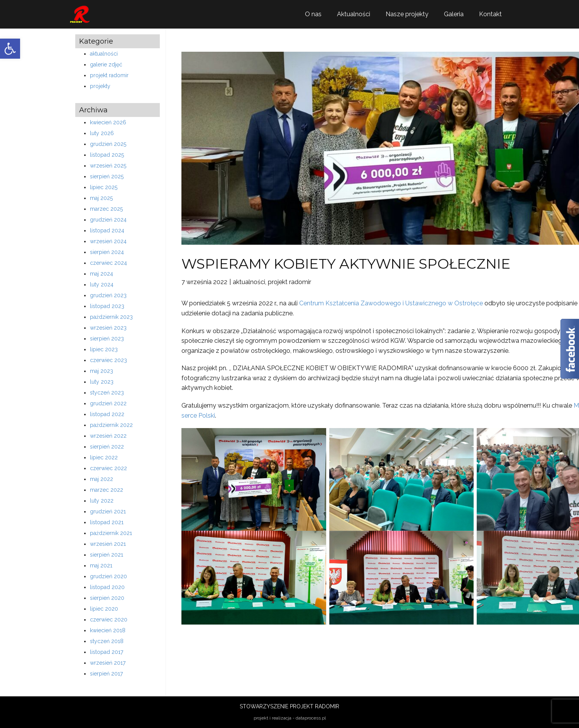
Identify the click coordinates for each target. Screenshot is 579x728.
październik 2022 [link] (111, 425)
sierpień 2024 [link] (107, 252)
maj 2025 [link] (101, 198)
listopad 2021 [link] (107, 522)
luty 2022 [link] (102, 501)
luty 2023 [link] (102, 382)
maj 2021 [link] (101, 565)
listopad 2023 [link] (107, 306)
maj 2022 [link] (102, 479)
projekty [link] (100, 86)
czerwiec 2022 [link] (108, 468)
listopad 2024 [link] (107, 230)
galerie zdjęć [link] (106, 64)
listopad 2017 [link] (107, 652)
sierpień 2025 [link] (107, 176)
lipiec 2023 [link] (104, 349)
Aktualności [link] (354, 14)
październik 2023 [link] (111, 317)
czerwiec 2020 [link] (109, 620)
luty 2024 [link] (102, 284)
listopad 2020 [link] (107, 587)
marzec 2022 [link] (107, 490)
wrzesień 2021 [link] (108, 544)
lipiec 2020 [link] (104, 609)
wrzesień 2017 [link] (108, 663)
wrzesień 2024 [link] (108, 241)
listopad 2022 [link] (107, 414)
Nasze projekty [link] (407, 14)
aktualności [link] (104, 54)
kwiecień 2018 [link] (108, 630)
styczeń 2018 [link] (107, 641)
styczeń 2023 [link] (107, 393)
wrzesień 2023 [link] (108, 328)
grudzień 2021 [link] (108, 511)
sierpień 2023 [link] (107, 339)
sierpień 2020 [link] (107, 598)
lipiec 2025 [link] (104, 187)
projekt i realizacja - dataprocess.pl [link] (290, 718)
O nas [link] (313, 14)
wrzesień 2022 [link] (108, 436)
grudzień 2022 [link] (108, 403)
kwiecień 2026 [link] (108, 122)
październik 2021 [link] (111, 533)
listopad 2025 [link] (107, 155)
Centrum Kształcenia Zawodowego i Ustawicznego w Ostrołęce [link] (391, 303)
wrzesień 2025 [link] (108, 166)
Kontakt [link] (490, 14)
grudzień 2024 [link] (108, 220)
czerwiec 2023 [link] (108, 360)
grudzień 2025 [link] (108, 144)
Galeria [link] (454, 14)
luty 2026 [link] (102, 133)
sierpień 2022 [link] (107, 447)
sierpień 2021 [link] (107, 555)
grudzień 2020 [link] (108, 576)
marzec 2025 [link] (106, 209)
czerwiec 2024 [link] (108, 263)
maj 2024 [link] (102, 274)
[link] (10, 49)
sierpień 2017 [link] (106, 674)
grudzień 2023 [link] (108, 295)
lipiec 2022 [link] (104, 457)
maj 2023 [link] (102, 371)
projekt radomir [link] (109, 75)
